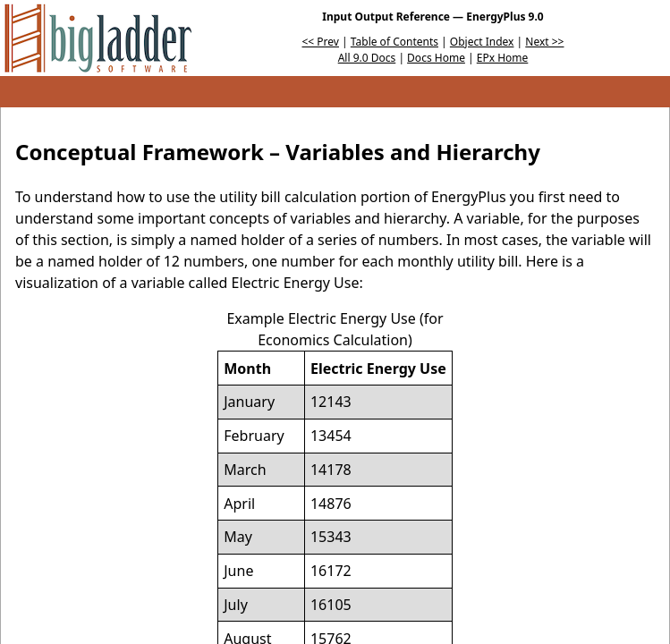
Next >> (544, 42)
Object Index (482, 42)
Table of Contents (394, 42)
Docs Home (436, 58)
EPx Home (503, 58)
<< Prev (321, 42)
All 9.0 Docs (367, 58)
